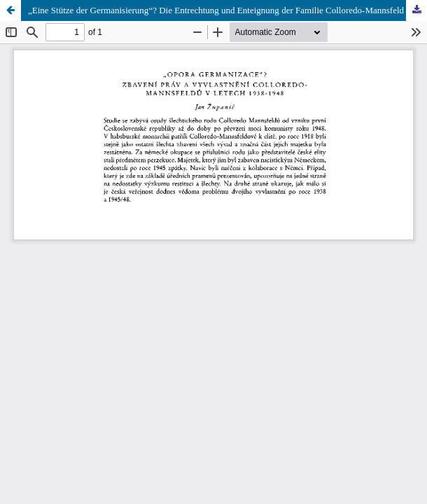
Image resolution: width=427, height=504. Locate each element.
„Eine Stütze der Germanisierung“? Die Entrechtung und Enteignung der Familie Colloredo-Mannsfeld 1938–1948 (227, 10)
